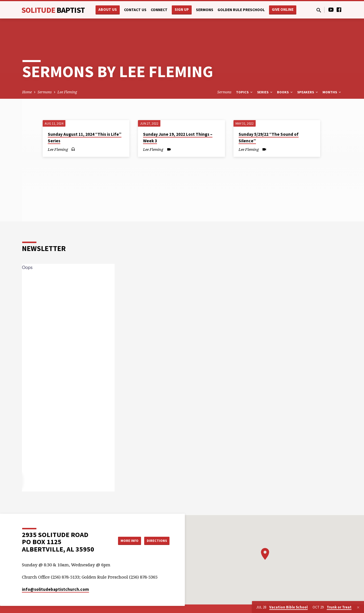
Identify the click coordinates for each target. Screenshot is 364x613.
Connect (159, 10)
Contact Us (135, 10)
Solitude (53, 10)
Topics (245, 74)
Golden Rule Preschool (241, 10)
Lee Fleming (67, 74)
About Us (108, 10)
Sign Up (182, 10)
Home (27, 74)
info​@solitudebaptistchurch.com (55, 571)
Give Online (283, 10)
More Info (123, 522)
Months (332, 74)
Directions (155, 522)
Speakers (308, 74)
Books (285, 74)
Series (265, 74)
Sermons (205, 10)
